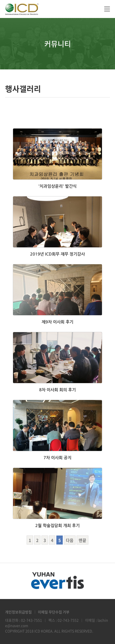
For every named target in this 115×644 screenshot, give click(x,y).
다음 (70, 540)
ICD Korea (22, 9)
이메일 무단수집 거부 (54, 612)
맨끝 (82, 540)
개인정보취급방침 (18, 612)
